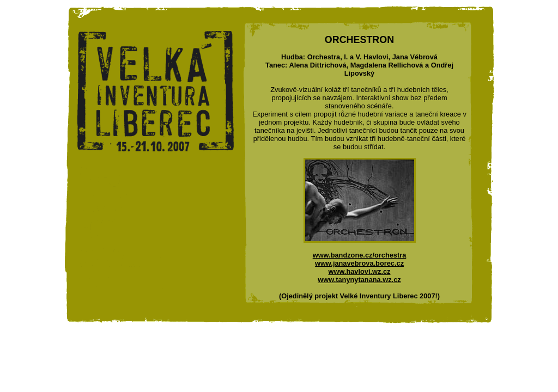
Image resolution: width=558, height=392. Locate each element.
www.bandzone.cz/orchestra (360, 255)
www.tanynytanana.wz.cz (359, 280)
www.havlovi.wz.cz (359, 271)
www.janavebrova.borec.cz (359, 263)
